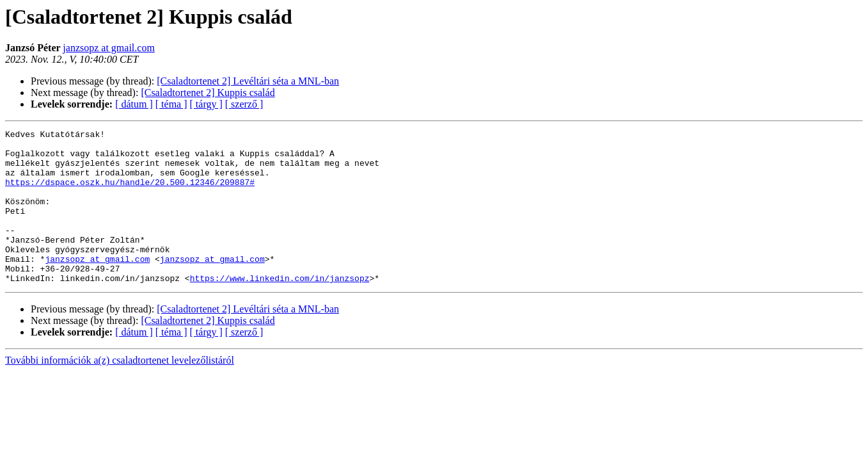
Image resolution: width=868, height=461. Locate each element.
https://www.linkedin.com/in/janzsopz (280, 309)
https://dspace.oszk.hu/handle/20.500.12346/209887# (130, 193)
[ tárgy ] (206, 104)
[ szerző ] (244, 104)
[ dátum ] (134, 104)
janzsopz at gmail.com (109, 48)
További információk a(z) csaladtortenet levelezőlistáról (120, 391)
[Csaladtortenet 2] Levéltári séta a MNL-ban (248, 81)
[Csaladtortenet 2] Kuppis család (208, 93)
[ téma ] (171, 104)
